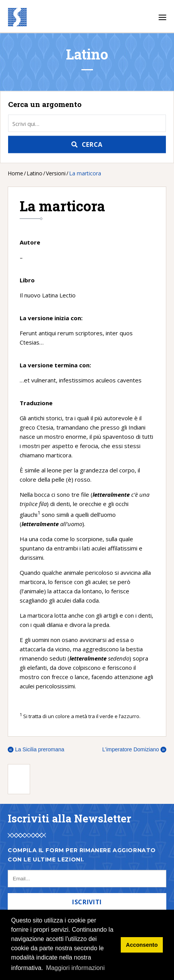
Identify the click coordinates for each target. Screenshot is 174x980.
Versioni (56, 173)
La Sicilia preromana (36, 749)
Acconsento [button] (142, 945)
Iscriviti (87, 902)
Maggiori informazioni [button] (75, 968)
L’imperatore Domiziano (134, 749)
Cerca (92, 144)
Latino (35, 173)
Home (15, 173)
